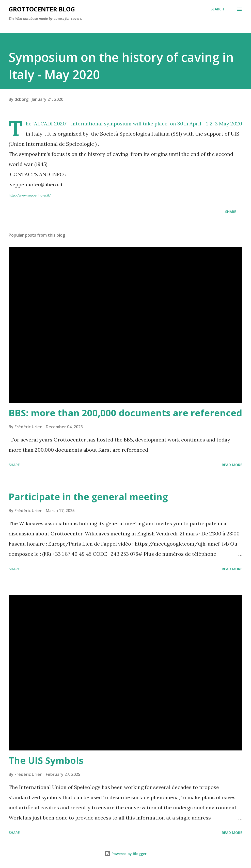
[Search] (217, 9)
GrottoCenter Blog (42, 9)
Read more (232, 465)
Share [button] (231, 212)
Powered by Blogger (125, 854)
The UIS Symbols (46, 760)
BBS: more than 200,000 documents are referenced (125, 413)
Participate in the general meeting (88, 497)
